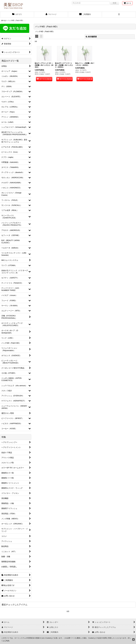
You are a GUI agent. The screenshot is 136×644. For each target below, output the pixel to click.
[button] (119, 15)
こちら (7, 641)
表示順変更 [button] (91, 37)
